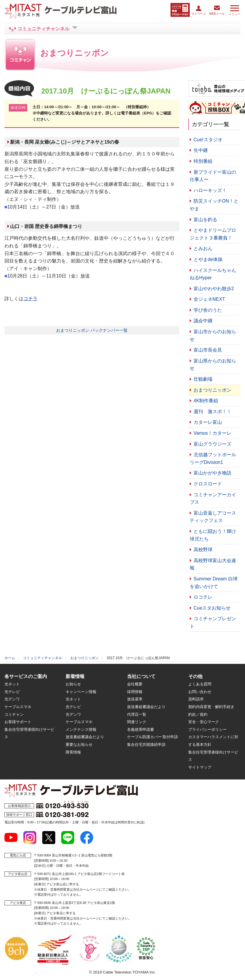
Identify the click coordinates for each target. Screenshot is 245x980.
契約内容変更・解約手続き (211, 707)
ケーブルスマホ (18, 707)
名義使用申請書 (141, 729)
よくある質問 (200, 684)
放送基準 (135, 699)
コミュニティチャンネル (43, 658)
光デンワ (12, 699)
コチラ (30, 299)
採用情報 (135, 692)
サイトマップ (200, 767)
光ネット (12, 684)
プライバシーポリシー (207, 729)
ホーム (10, 658)
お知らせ (73, 684)
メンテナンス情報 (81, 729)
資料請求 (196, 699)
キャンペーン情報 (81, 692)
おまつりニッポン (85, 658)
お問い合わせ (200, 692)
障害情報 (73, 752)
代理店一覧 (137, 714)
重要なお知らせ (79, 745)
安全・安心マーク (204, 722)
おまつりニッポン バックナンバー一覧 (92, 330)
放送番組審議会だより (85, 737)
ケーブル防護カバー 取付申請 (153, 737)
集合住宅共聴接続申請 (146, 745)
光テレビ (12, 692)
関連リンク (137, 722)
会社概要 (135, 684)
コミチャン (14, 714)
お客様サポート (18, 722)
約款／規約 (198, 714)
